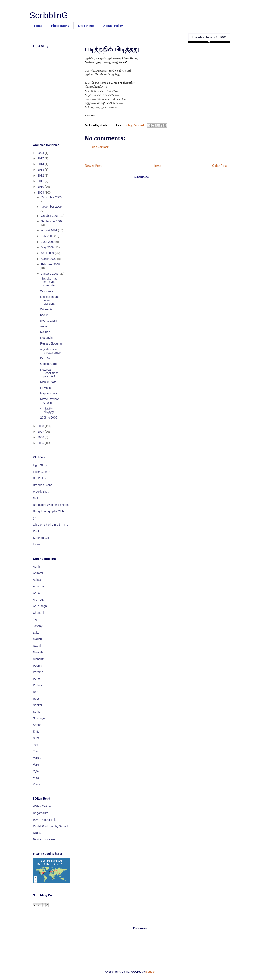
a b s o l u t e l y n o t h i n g (51, 525)
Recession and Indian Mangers (50, 300)
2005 (41, 443)
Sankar (38, 705)
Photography (60, 26)
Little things (86, 26)
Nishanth (39, 659)
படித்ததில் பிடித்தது (47, 410)
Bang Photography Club (48, 511)
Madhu (37, 639)
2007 (41, 432)
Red (36, 692)
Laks (36, 633)
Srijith (37, 732)
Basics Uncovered (45, 839)
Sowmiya (39, 718)
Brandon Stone (43, 485)
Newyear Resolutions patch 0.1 (49, 373)
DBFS (37, 833)
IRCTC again (49, 321)
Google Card (48, 364)
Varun (37, 765)
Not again (46, 338)
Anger (44, 326)
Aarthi (37, 567)
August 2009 (49, 230)
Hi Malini (46, 388)
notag (129, 126)
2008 (41, 426)
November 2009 (51, 207)
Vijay (36, 771)
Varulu (37, 758)
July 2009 (47, 236)
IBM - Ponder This (45, 820)
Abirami (38, 573)
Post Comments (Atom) (164, 177)
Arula (36, 593)
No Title (45, 332)
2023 (41, 153)
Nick (36, 498)
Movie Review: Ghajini (50, 401)
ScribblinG (49, 15)
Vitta (36, 778)
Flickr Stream (41, 472)
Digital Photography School (50, 826)
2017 (41, 158)
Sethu (37, 712)
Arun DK (38, 600)
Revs (36, 699)
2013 (41, 170)
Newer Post (93, 166)
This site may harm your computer (49, 282)
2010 (41, 187)
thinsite (38, 544)
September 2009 (52, 221)
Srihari (37, 725)
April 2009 (48, 253)
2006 (41, 437)
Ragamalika (41, 813)
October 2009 (50, 216)
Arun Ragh (40, 606)
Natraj (37, 646)
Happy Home (49, 393)
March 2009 (49, 259)
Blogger (150, 972)
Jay (35, 619)
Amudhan (39, 586)
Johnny (38, 626)
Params (38, 672)
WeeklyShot (41, 492)
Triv (35, 751)
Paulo (37, 531)
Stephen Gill (41, 538)
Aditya (37, 580)
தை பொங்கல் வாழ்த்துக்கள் (50, 351)
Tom (36, 745)
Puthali (37, 685)
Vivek (36, 784)
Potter (37, 679)
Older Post (220, 166)
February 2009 (50, 264)
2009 (41, 192)
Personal (139, 126)
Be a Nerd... (48, 358)
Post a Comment (100, 147)
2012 (41, 175)
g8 (35, 518)
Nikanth (38, 652)
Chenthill (39, 613)
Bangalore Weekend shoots (51, 505)
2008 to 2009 (49, 418)
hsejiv (44, 315)
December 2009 (51, 197)
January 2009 (50, 274)
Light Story (40, 465)
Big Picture (40, 478)
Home (38, 26)
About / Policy (113, 26)
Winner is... (47, 309)
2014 (41, 164)
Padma (38, 666)
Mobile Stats (48, 382)
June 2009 (48, 242)
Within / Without (43, 806)
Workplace (47, 291)
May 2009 (48, 247)
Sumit (37, 738)
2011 (41, 181)
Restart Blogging (51, 343)
